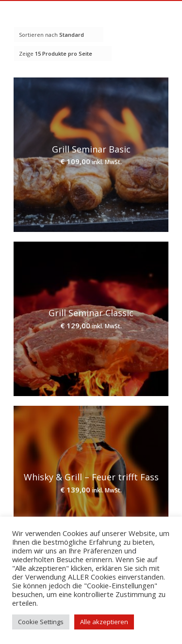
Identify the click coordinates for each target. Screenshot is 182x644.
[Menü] (163, 20)
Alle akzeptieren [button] (104, 622)
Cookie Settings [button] (41, 622)
